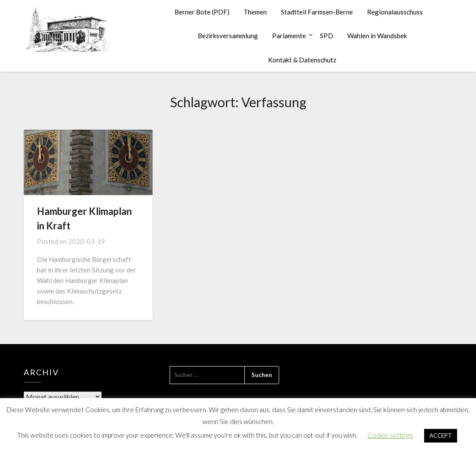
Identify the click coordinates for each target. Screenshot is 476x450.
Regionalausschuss (395, 12)
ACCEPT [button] (441, 435)
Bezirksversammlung (228, 36)
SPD (327, 36)
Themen (255, 12)
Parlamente (289, 36)
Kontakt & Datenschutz (302, 60)
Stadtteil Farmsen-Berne (317, 12)
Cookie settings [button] (390, 435)
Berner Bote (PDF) (202, 12)
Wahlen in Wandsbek (377, 36)
